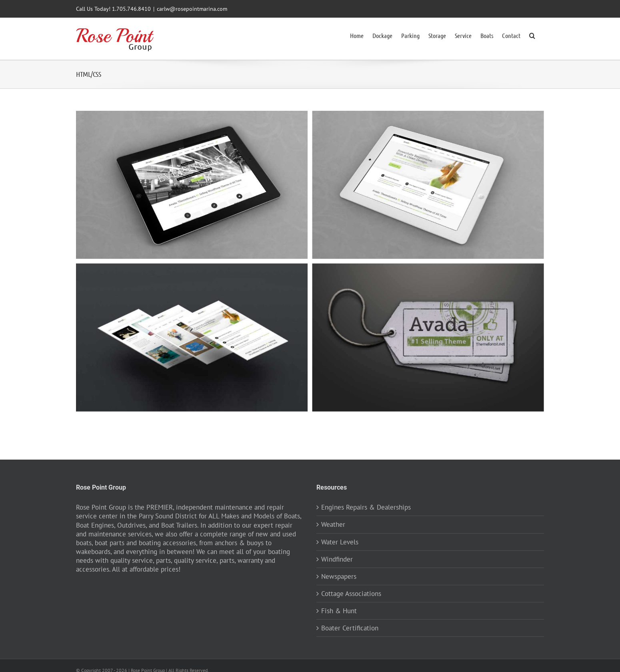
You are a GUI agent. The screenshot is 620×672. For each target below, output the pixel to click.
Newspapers (339, 576)
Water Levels (340, 542)
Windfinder (337, 559)
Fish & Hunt (339, 610)
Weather (333, 524)
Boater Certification (350, 628)
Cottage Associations (351, 593)
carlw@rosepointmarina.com (192, 9)
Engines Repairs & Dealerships (366, 507)
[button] (532, 35)
